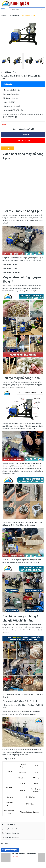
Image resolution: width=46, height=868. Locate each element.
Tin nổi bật (5, 844)
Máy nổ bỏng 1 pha (10, 268)
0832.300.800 (23, 134)
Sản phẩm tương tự (9, 850)
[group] (23, 35)
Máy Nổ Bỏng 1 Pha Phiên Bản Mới (24, 854)
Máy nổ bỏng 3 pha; (10, 264)
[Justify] (43, 9)
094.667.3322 (23, 140)
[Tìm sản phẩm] (27, 9)
